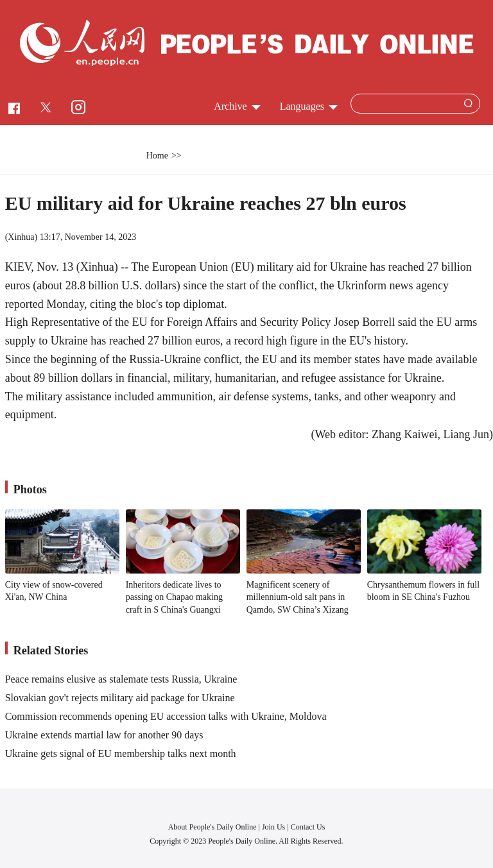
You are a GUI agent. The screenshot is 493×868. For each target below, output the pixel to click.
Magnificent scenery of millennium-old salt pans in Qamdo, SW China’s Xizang (298, 597)
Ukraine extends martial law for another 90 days (104, 735)
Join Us (274, 827)
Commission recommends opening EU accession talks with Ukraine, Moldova (166, 716)
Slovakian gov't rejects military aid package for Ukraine (120, 698)
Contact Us (308, 827)
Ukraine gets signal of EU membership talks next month (121, 753)
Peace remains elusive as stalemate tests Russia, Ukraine (121, 679)
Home (157, 156)
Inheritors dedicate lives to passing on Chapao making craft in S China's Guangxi (174, 597)
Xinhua (21, 237)
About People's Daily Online (212, 827)
